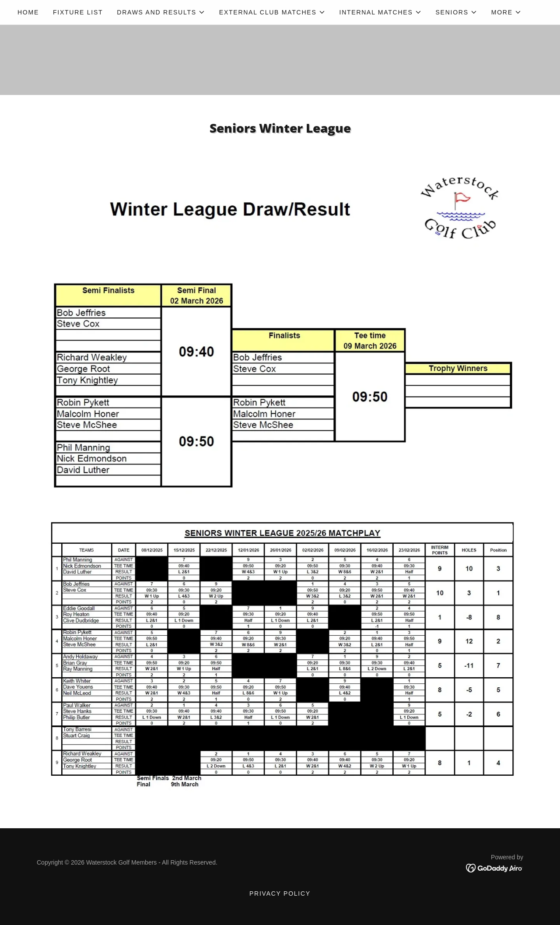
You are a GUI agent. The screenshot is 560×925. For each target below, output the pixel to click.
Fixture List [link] (78, 12)
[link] (495, 868)
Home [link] (28, 12)
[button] (161, 12)
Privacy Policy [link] (280, 893)
